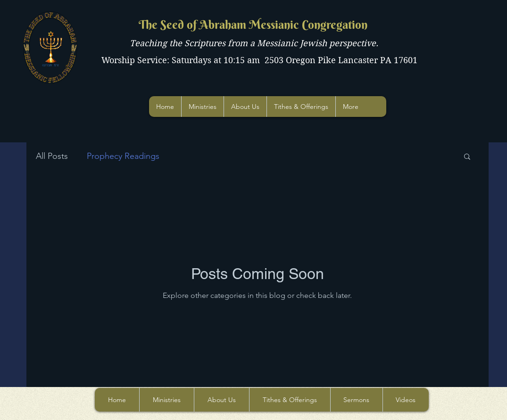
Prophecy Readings (123, 156)
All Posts (52, 156)
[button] (467, 157)
